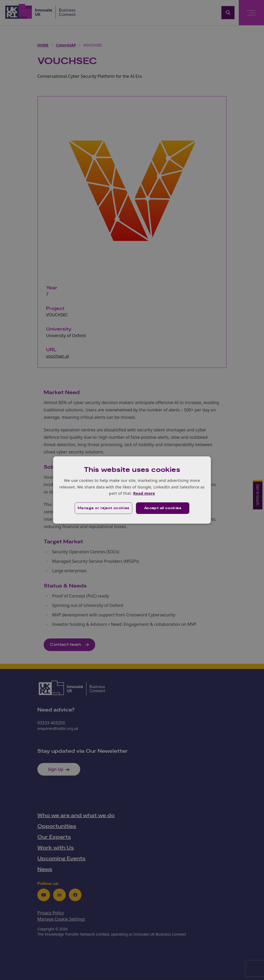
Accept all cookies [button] (163, 508)
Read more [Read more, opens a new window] (144, 493)
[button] (103, 508)
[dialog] (132, 490)
